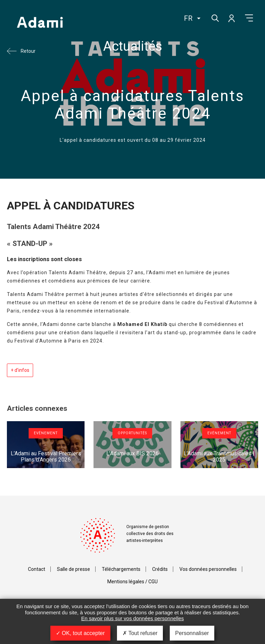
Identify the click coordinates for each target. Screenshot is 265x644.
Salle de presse (73, 569)
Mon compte (231, 18)
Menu (249, 18)
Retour (28, 51)
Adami (40, 23)
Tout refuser (140, 633)
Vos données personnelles (208, 569)
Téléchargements (121, 569)
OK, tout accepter (80, 633)
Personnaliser (192, 633)
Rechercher (214, 17)
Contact (37, 569)
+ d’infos (20, 370)
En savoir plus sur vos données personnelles (132, 618)
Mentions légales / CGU (132, 582)
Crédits (160, 569)
